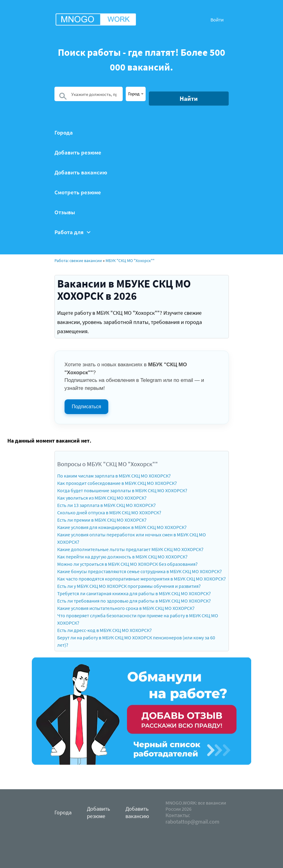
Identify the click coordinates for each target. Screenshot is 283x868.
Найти (189, 99)
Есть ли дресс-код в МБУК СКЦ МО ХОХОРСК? (104, 630)
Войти (217, 20)
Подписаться (87, 407)
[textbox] (136, 93)
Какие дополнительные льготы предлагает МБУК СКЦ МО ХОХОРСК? (130, 549)
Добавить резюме (78, 152)
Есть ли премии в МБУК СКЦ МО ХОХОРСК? (102, 520)
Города (64, 133)
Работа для (73, 232)
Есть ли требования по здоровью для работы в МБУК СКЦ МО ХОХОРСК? (134, 601)
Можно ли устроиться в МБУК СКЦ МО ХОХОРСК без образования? (127, 564)
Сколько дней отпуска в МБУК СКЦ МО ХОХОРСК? (109, 512)
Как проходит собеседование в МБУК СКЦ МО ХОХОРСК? (117, 483)
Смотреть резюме (78, 192)
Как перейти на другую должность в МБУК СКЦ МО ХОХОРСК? (122, 557)
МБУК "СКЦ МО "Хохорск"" (130, 261)
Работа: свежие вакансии (78, 261)
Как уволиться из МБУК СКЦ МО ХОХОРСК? (102, 498)
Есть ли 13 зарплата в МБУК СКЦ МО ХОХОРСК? (106, 505)
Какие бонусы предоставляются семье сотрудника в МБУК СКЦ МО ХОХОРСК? (140, 571)
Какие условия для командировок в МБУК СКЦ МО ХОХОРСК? (122, 527)
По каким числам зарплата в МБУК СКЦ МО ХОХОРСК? (114, 476)
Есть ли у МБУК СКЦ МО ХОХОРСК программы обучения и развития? (129, 586)
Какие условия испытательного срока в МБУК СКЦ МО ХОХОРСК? (126, 608)
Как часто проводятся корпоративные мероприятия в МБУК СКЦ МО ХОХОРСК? (141, 579)
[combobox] (136, 94)
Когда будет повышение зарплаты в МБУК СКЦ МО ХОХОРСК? (122, 490)
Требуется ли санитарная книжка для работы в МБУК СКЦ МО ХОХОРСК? (134, 593)
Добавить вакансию (81, 172)
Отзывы (65, 212)
